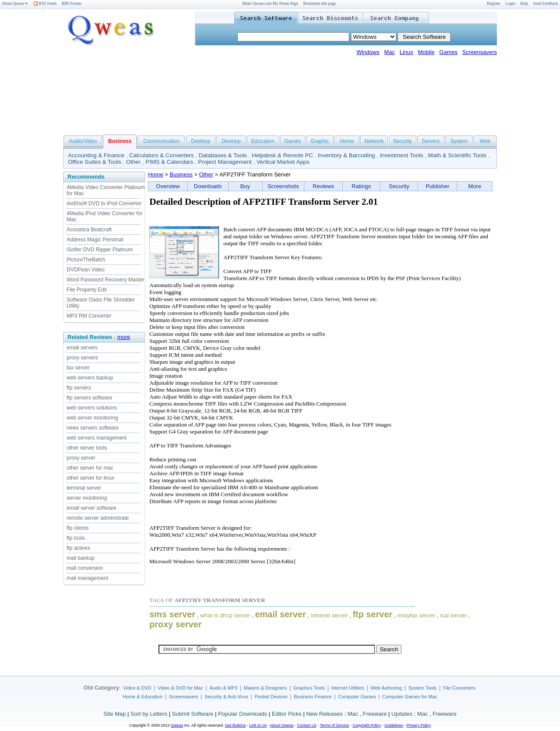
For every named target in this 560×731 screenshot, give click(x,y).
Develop (231, 141)
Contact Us (307, 725)
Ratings (361, 186)
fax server (78, 368)
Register (494, 3)
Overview (168, 186)
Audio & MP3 (223, 688)
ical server (454, 615)
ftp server (373, 614)
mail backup (81, 558)
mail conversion (85, 568)
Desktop (201, 141)
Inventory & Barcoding (346, 155)
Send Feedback (546, 3)
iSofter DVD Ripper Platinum (100, 250)
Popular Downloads (243, 714)
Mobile (426, 52)
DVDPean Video (86, 270)
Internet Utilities (348, 688)
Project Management (225, 162)
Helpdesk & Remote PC (282, 155)
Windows (368, 52)
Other (133, 162)
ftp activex (78, 548)
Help (524, 3)
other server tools (87, 448)
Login (510, 3)
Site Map (115, 714)
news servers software (93, 428)
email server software (91, 508)
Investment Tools (401, 155)
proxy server (81, 458)
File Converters (459, 688)
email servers (82, 348)
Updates (402, 714)
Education (263, 141)
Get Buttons (236, 725)
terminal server (84, 488)
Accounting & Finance (96, 155)
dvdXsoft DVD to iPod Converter (104, 203)
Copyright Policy (367, 725)
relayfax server (416, 615)
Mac (390, 52)
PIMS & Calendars (169, 162)
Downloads (208, 186)
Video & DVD (137, 688)
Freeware (375, 714)
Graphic (320, 141)
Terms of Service (334, 725)
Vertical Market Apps (283, 162)
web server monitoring (92, 418)
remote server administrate (98, 518)
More (475, 186)
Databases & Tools (223, 155)
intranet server (329, 615)
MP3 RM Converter (89, 316)
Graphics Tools (309, 688)
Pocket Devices (271, 697)
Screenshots (283, 186)
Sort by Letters (149, 714)
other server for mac (90, 468)
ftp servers (79, 388)
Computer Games (357, 697)
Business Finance (313, 697)
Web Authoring (386, 688)
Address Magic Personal (95, 240)
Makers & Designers (265, 688)
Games (449, 52)
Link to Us (258, 725)
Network (374, 141)
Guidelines (394, 725)
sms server (172, 614)
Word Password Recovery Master (106, 280)
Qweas (177, 725)
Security (402, 141)
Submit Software (193, 714)
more (124, 337)
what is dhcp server (225, 615)
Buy (245, 186)
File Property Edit (87, 290)
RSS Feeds (45, 3)
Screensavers (480, 52)
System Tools (423, 688)
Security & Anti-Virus (226, 697)
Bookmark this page (319, 3)
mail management (87, 578)
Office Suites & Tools (95, 162)
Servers (430, 141)
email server (281, 614)
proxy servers (82, 358)
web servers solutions (92, 408)
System (459, 141)
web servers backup (90, 378)
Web (485, 141)
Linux (407, 52)
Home (347, 141)
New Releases (324, 714)
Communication (161, 141)
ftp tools (76, 538)
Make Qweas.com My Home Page (270, 3)
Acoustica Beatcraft (89, 230)
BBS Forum (72, 3)
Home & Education (143, 697)
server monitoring (87, 498)
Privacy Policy (418, 725)
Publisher (438, 186)
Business (181, 174)
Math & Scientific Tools (457, 155)
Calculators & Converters (162, 155)
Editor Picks (287, 714)
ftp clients (78, 528)
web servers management (97, 438)
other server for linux (90, 478)
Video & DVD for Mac (180, 688)
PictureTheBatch (86, 260)
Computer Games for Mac (410, 697)
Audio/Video (83, 141)
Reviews (323, 186)
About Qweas (15, 3)
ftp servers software (89, 398)
